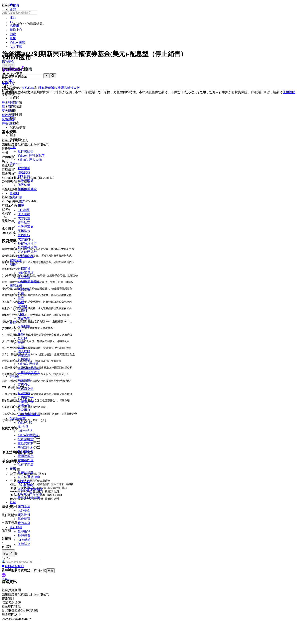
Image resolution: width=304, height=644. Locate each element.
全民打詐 (24, 481)
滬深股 (22, 306)
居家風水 (24, 410)
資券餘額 (24, 223)
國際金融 (16, 285)
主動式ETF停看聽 (30, 489)
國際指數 (24, 290)
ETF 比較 (24, 176)
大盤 (21, 202)
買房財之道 (26, 389)
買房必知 (24, 385)
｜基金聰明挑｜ (29, 368)
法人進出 (24, 214)
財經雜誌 (24, 360)
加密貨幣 (24, 318)
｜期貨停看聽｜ (29, 281)
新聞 (13, 322)
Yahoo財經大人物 (30, 160)
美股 (21, 298)
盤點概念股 (26, 452)
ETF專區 (24, 210)
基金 (13, 502)
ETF (20, 331)
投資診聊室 (26, 439)
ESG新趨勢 (25, 485)
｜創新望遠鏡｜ (29, 372)
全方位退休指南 (29, 477)
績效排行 (24, 515)
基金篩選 (24, 519)
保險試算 (24, 544)
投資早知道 (26, 464)
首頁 (13, 147)
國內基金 (24, 506)
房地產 (14, 376)
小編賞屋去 (26, 402)
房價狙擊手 (26, 397)
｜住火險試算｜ (29, 414)
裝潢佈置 (24, 406)
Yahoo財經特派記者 (31, 156)
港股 (21, 302)
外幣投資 (24, 536)
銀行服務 (16, 527)
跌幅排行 (24, 235)
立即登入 (8, 84)
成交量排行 (26, 239)
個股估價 (24, 185)
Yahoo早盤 (25, 422)
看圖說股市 (26, 456)
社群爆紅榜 (26, 151)
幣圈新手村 (26, 448)
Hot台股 (23, 427)
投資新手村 (18, 418)
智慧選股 (24, 168)
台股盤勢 (24, 327)
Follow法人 (25, 431)
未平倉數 (24, 277)
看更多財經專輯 (29, 498)
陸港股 (22, 339)
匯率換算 (24, 531)
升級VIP (7, 580)
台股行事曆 (26, 181)
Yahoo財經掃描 (28, 435)
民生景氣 (24, 355)
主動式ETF (25, 443)
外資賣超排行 (27, 248)
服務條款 (28, 88)
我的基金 (24, 523)
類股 (21, 206)
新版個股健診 (27, 189)
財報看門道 (26, 460)
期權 (13, 264)
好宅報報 (24, 393)
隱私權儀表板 (70, 88)
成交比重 (24, 218)
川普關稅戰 (26, 473)
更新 (51, 571)
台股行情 (16, 197)
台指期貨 (24, 269)
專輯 (13, 469)
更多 (8, 553)
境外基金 (24, 510)
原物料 (22, 311)
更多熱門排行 (27, 252)
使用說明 (289, 92)
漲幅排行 (24, 231)
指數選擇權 (26, 273)
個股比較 (24, 172)
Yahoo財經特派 (28, 364)
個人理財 (24, 351)
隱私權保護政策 (50, 88)
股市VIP (15, 164)
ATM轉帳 (24, 540)
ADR (21, 315)
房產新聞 (24, 381)
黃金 (21, 343)
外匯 (21, 294)
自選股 (14, 193)
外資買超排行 (27, 243)
